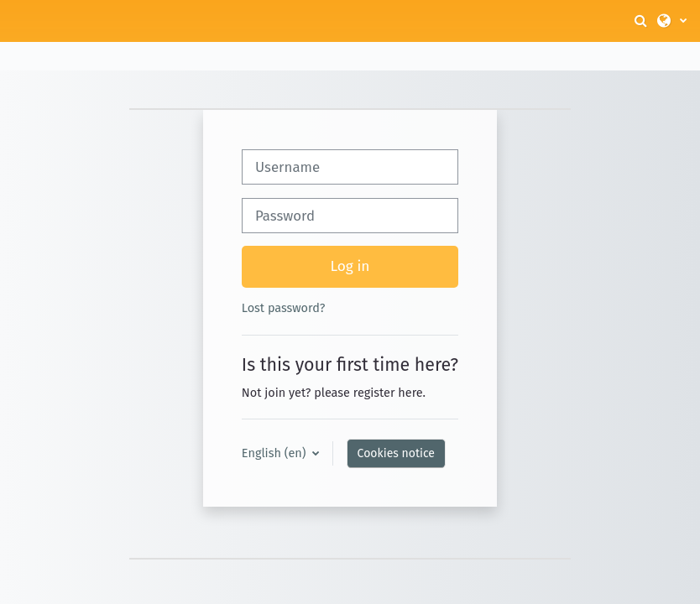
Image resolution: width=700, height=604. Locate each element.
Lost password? (284, 308)
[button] (642, 21)
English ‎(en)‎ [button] (275, 453)
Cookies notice (396, 453)
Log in (350, 266)
